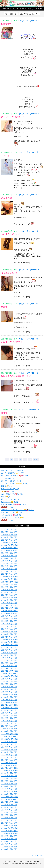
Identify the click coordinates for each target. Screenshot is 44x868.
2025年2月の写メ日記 (9, 571)
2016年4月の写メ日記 (9, 849)
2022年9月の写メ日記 (9, 647)
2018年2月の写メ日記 (9, 792)
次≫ (36, 459)
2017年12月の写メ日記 (9, 797)
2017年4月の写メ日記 (9, 818)
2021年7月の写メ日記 (9, 684)
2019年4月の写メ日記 (9, 755)
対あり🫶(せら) (7, 486)
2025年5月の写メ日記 (9, 564)
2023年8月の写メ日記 (9, 619)
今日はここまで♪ (9, 273)
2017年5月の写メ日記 (9, 815)
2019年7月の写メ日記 (9, 747)
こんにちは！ (8, 155)
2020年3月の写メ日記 (9, 726)
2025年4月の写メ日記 (9, 566)
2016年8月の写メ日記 (9, 839)
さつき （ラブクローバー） (30, 114)
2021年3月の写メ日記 (9, 695)
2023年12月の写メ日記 (9, 608)
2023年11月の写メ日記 (9, 611)
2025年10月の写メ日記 (9, 550)
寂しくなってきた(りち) (10, 499)
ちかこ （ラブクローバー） (30, 152)
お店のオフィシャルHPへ (30, 14)
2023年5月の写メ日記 (9, 626)
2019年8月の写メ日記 (9, 744)
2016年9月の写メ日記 (9, 836)
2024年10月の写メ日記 (9, 582)
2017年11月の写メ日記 (9, 799)
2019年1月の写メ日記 (9, 763)
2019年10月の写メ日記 (9, 739)
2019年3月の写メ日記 (9, 757)
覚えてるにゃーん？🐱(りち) (12, 512)
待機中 (4, 307)
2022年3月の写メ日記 (9, 663)
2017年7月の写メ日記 (9, 810)
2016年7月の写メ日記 (9, 841)
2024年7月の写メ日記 (9, 590)
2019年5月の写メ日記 (9, 752)
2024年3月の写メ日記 (9, 600)
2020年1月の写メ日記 (9, 731)
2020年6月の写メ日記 (9, 718)
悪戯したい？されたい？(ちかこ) (13, 470)
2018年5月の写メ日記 (9, 784)
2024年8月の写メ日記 (9, 587)
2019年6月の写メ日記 (9, 750)
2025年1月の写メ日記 (9, 574)
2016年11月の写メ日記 (9, 831)
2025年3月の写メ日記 (9, 569)
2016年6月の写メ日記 (9, 844)
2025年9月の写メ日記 (9, 553)
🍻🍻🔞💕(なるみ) (8, 491)
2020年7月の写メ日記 (9, 716)
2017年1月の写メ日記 (9, 826)
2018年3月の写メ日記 (9, 789)
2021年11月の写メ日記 (9, 674)
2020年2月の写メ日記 (9, 729)
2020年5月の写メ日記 (9, 721)
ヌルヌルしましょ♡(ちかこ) (12, 481)
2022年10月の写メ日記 (9, 645)
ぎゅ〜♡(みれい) (7, 478)
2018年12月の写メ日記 (9, 765)
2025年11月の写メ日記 (9, 548)
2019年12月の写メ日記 (9, 734)
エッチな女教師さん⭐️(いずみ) (13, 473)
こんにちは (6, 198)
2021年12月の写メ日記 (9, 671)
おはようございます (11, 234)
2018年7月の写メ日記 (9, 779)
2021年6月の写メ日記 (9, 687)
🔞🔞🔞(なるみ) (7, 507)
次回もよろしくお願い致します (16, 376)
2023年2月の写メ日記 (9, 634)
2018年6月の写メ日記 (9, 781)
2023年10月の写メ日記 (9, 613)
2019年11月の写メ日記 (9, 737)
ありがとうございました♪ (13, 117)
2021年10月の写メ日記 (9, 676)
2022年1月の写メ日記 (9, 668)
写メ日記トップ (11, 14)
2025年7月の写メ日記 (9, 558)
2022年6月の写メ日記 (9, 655)
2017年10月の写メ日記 (9, 802)
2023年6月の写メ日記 (9, 624)
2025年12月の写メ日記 (9, 545)
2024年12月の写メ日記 (9, 577)
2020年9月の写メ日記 (9, 710)
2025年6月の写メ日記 (9, 561)
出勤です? (6, 24)
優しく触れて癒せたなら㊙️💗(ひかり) (15, 476)
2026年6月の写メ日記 (9, 530)
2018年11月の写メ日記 (9, 768)
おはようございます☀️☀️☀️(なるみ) (15, 484)
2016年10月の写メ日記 (9, 834)
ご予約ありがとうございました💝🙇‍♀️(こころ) (18, 510)
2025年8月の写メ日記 (9, 556)
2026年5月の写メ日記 (9, 532)
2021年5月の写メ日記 (9, 689)
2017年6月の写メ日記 (9, 813)
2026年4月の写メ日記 (9, 535)
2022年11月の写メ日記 (9, 642)
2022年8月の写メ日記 (9, 650)
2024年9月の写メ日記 (9, 585)
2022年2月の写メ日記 (9, 666)
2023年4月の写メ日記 (9, 629)
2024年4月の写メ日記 (9, 598)
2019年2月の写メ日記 (9, 760)
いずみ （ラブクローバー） (30, 21)
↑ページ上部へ (37, 855)
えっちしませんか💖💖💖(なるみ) (14, 505)
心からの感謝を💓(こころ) (11, 515)
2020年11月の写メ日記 (9, 705)
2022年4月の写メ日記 (9, 661)
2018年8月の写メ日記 (9, 776)
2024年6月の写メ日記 (9, 592)
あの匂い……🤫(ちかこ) (10, 502)
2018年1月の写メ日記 (9, 794)
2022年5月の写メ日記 (9, 658)
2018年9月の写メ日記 (9, 773)
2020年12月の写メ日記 (9, 702)
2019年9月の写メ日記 (9, 742)
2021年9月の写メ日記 (9, 679)
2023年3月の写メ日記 (9, 632)
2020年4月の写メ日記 (9, 723)
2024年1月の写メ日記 (9, 605)
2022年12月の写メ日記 (9, 640)
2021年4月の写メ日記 (9, 692)
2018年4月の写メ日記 (9, 786)
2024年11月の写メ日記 (9, 579)
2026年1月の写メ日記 (9, 543)
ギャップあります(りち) (10, 489)
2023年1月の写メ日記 (9, 637)
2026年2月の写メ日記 (9, 540)
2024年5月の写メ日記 (9, 595)
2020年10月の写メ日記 (9, 708)
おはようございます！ (12, 342)
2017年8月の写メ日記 (9, 807)
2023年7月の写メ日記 (9, 621)
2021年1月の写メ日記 (9, 700)
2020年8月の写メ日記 (9, 713)
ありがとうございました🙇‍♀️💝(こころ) (15, 518)
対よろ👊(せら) (7, 497)
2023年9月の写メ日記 (9, 616)
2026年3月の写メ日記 (9, 537)
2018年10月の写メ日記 (9, 771)
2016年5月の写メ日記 (9, 847)
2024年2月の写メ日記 (9, 603)
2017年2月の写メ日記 (9, 823)
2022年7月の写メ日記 (9, 653)
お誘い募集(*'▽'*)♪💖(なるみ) (12, 494)
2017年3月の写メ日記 (9, 820)
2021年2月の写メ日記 (9, 697)
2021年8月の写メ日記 (9, 682)
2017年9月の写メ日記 (9, 805)
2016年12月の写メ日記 (9, 828)
